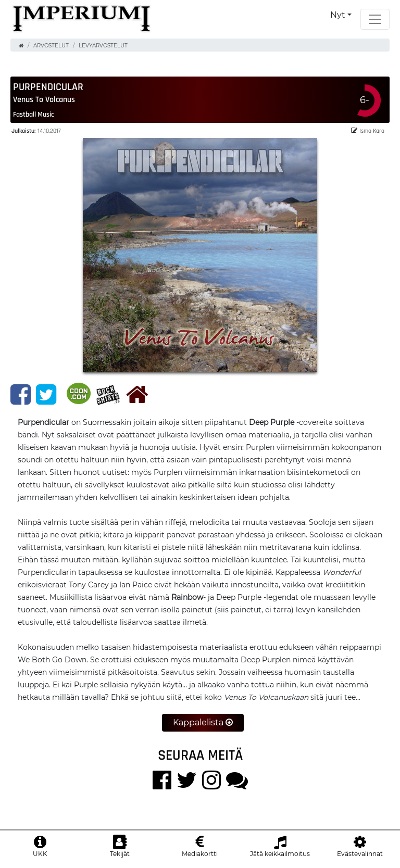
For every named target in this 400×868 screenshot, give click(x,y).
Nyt (338, 15)
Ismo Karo (368, 130)
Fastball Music (34, 114)
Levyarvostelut (103, 46)
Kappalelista (203, 722)
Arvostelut (51, 46)
